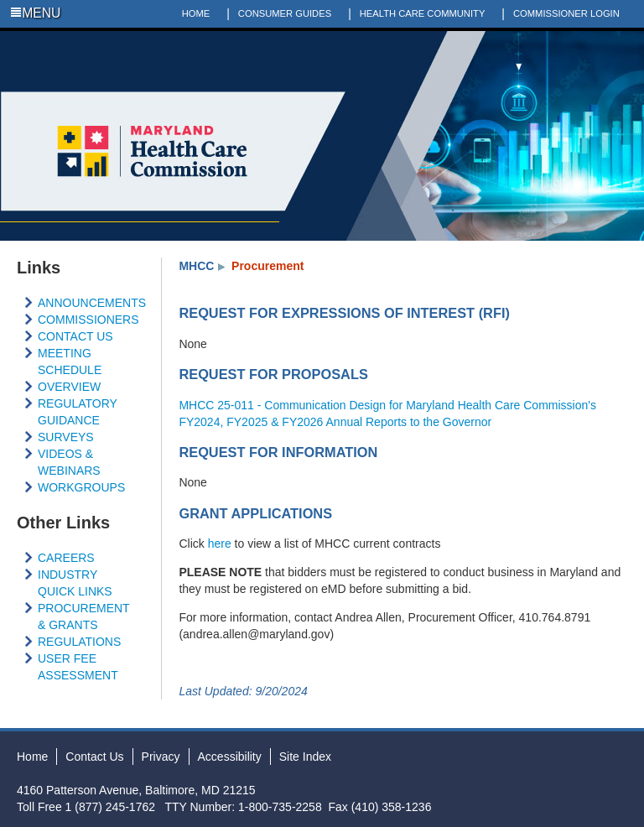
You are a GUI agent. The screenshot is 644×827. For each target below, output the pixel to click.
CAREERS (66, 558)
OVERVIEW (69, 387)
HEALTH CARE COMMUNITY (423, 13)
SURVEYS (66, 437)
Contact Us (94, 757)
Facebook (561, 41)
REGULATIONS (79, 642)
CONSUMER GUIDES (285, 13)
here (220, 544)
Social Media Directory (634, 41)
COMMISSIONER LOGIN (566, 13)
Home (32, 757)
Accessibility (230, 757)
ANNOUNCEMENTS (92, 303)
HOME (196, 13)
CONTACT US (75, 336)
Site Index (305, 757)
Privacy (161, 757)
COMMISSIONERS (88, 320)
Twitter (585, 41)
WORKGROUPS (81, 487)
